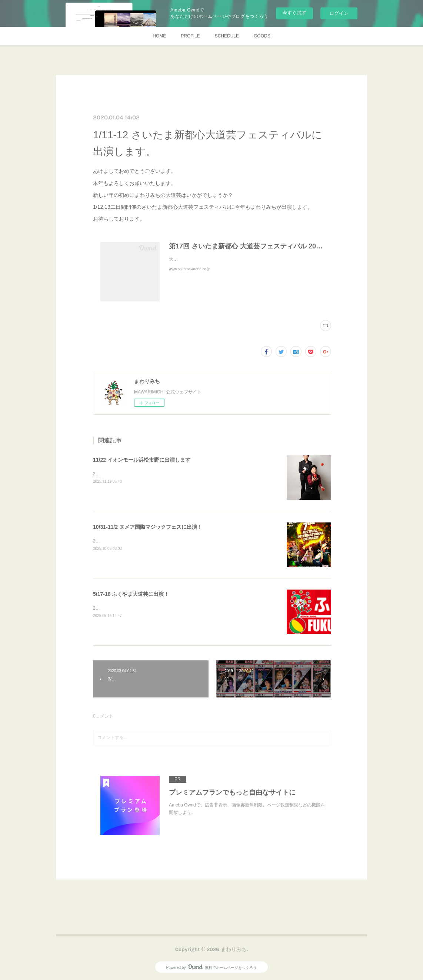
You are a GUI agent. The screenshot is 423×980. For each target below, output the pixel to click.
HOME (159, 36)
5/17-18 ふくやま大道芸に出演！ (131, 594)
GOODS (262, 36)
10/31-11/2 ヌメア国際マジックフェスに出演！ (148, 527)
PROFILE (190, 36)
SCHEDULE (227, 36)
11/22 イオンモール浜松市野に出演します (142, 460)
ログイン (339, 13)
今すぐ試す (294, 13)
